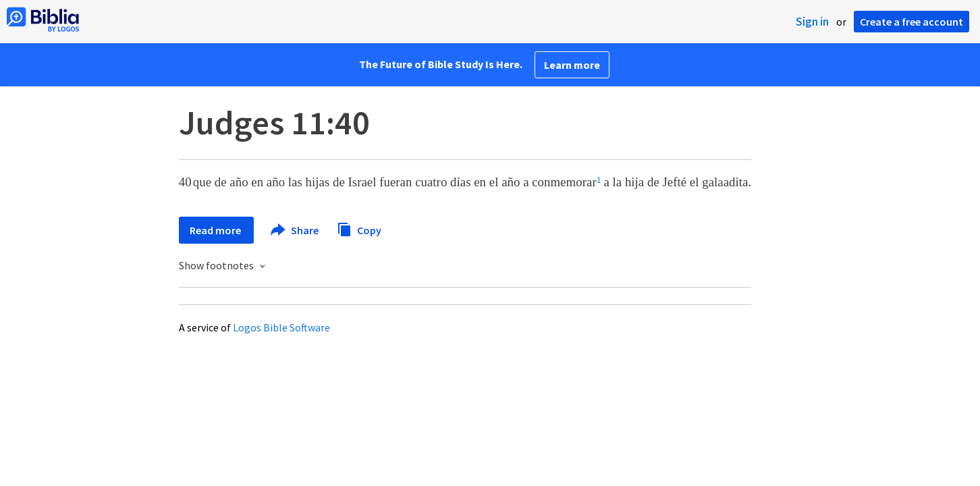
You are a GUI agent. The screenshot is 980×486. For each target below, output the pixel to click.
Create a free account (911, 22)
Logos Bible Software (281, 327)
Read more (216, 230)
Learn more (572, 65)
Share (295, 230)
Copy (359, 228)
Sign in (812, 22)
